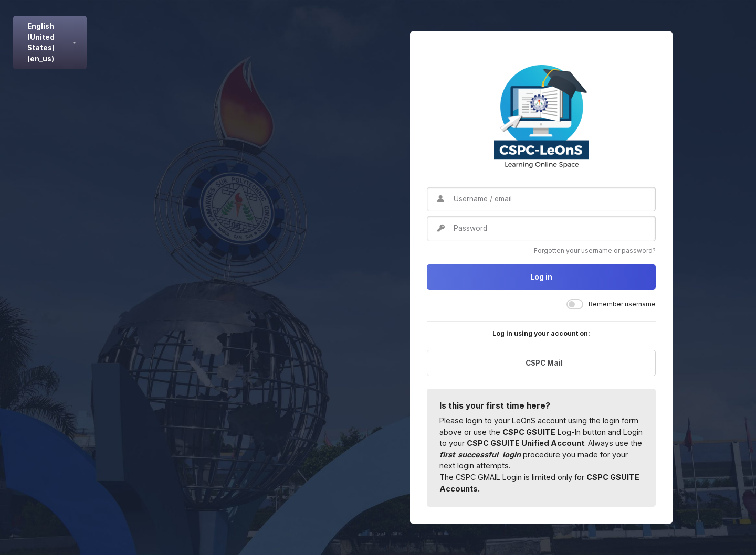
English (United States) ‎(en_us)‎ (41, 42)
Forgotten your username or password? (595, 250)
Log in (541, 277)
